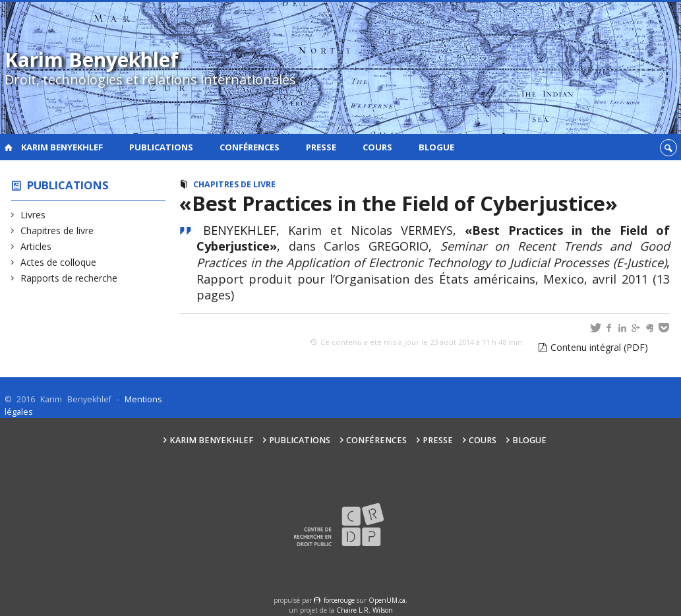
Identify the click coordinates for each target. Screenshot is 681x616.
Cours (377, 147)
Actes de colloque (59, 262)
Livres (33, 215)
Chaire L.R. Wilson (365, 610)
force (339, 600)
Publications (161, 147)
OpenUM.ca (387, 600)
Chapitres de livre (57, 231)
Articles (36, 246)
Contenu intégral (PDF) (599, 347)
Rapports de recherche (69, 278)
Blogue (436, 147)
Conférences (250, 147)
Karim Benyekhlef (62, 147)
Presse (321, 147)
